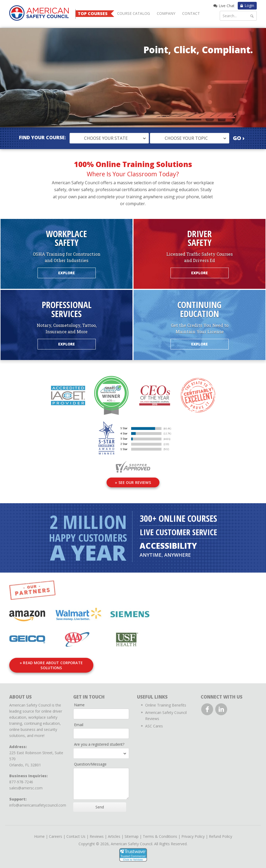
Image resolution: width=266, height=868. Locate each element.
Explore (67, 273)
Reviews (97, 833)
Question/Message (90, 761)
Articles (114, 833)
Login (249, 5)
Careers (56, 833)
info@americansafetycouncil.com (38, 802)
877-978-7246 (21, 779)
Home (39, 833)
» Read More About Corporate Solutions (61, 665)
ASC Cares (154, 723)
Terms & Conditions (160, 833)
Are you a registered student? (99, 741)
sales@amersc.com (26, 785)
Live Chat (227, 6)
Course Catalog (134, 13)
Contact (191, 13)
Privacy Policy (193, 833)
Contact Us (76, 833)
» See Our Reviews (133, 482)
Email (79, 721)
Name (79, 702)
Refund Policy (221, 833)
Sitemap (132, 833)
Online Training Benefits (166, 702)
